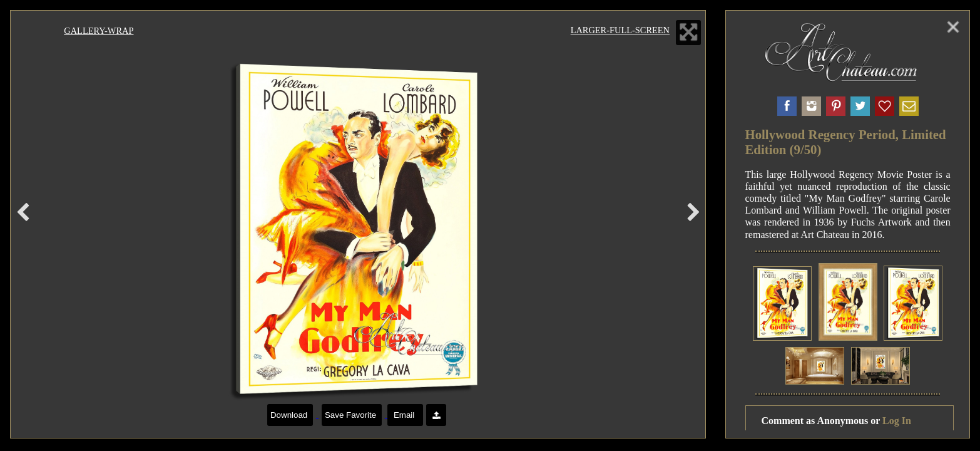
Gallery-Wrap (99, 31)
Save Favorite (352, 415)
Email (405, 415)
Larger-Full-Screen (620, 30)
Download (290, 415)
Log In (897, 421)
